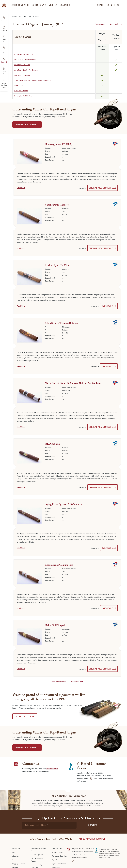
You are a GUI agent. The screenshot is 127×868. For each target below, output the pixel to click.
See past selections (25, 716)
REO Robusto (18, 86)
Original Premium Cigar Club (103, 188)
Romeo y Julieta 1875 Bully (23, 96)
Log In (109, 5)
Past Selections (25, 17)
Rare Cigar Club (109, 306)
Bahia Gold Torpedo (21, 91)
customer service (52, 769)
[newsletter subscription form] (49, 825)
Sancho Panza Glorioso (22, 75)
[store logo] (4, 4)
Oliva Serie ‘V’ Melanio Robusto (25, 60)
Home (15, 17)
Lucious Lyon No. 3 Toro (22, 65)
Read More (21, 188)
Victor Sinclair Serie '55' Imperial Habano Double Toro (32, 80)
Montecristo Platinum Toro (23, 54)
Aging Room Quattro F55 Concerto (26, 70)
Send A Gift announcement (92, 839)
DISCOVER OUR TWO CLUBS (27, 125)
